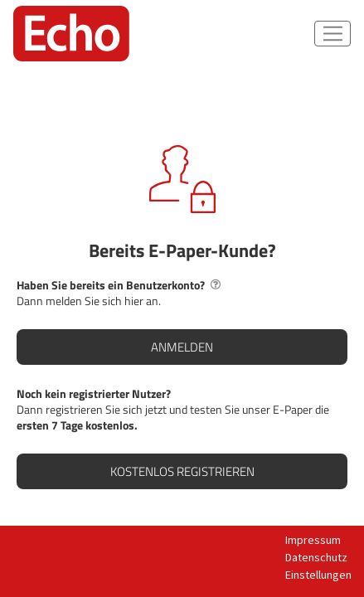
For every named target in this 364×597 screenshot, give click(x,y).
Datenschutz (316, 557)
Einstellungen (318, 575)
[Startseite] (71, 34)
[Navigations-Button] (332, 34)
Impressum (313, 540)
